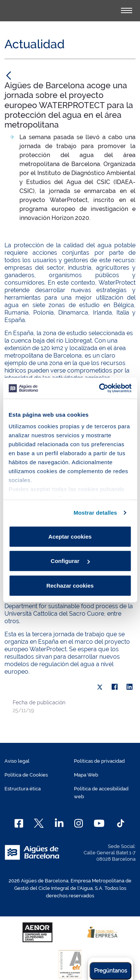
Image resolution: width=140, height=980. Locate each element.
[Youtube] (99, 823)
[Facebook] (19, 823)
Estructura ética (23, 789)
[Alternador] (127, 10)
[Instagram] (79, 823)
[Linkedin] (59, 823)
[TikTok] (121, 823)
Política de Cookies (26, 775)
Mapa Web (86, 775)
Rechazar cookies (70, 585)
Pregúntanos (111, 971)
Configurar (70, 561)
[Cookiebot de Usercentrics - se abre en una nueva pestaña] (100, 388)
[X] (100, 687)
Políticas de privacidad (99, 761)
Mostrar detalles (95, 513)
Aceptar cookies (70, 536)
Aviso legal (17, 761)
